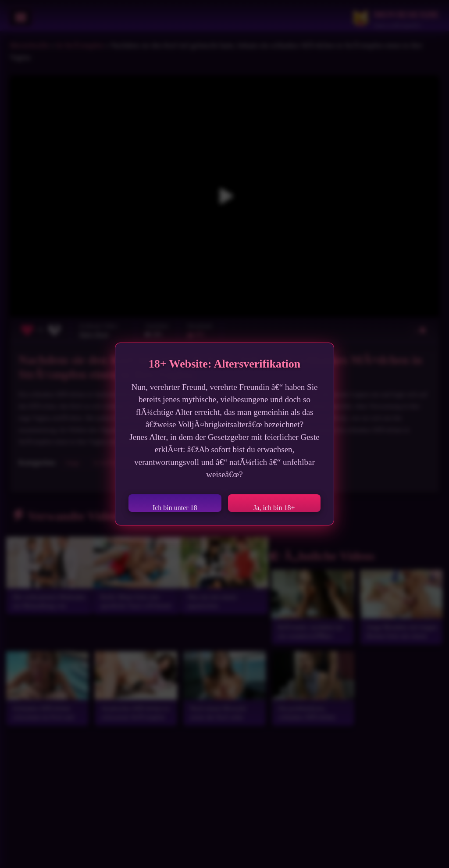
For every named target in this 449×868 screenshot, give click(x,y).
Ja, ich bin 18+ (274, 508)
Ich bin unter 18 (175, 508)
